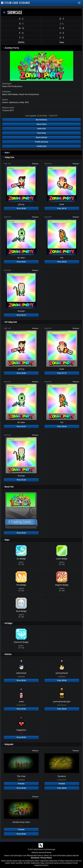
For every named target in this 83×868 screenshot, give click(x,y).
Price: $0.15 (21, 315)
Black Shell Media (10, 94)
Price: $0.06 (21, 208)
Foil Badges (9, 623)
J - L (62, 23)
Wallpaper (35, 164)
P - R (62, 28)
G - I (21, 23)
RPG (27, 102)
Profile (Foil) (42, 146)
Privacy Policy (46, 858)
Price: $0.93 (21, 737)
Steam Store (42, 124)
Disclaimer (35, 858)
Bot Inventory (42, 120)
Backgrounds (9, 744)
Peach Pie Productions (12, 86)
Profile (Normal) (42, 142)
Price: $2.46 (62, 426)
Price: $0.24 (21, 533)
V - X (62, 33)
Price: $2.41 (21, 426)
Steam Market (41, 137)
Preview (21, 784)
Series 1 (7, 153)
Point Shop (42, 133)
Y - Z (21, 38)
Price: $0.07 (21, 262)
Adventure (14, 102)
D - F (62, 19)
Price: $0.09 (62, 262)
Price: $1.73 (62, 373)
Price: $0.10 (62, 208)
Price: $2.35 (21, 480)
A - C (21, 19)
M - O (21, 28)
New (62, 42)
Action (5, 102)
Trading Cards (9, 157)
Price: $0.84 (21, 373)
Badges (7, 540)
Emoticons (8, 654)
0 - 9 (62, 38)
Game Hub (42, 129)
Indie (22, 102)
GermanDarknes (45, 852)
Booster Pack (9, 487)
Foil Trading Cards (11, 322)
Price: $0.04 (21, 680)
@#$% (21, 42)
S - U (21, 33)
